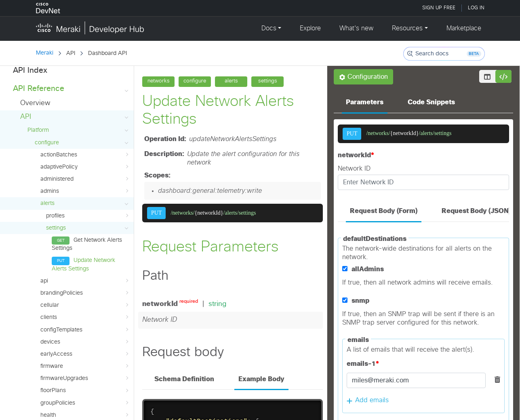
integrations (85, 339)
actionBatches (85, 67)
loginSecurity (85, 376)
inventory (85, 351)
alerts (85, 116)
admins (85, 103)
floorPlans (85, 303)
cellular (85, 217)
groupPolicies (85, 315)
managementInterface (85, 388)
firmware (85, 278)
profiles (88, 128)
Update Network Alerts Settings (83, 176)
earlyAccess (85, 266)
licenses (85, 364)
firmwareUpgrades (85, 290)
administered (85, 91)
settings (88, 140)
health (85, 327)
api (85, 193)
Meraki (45, 53)
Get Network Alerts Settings (87, 156)
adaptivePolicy (85, 79)
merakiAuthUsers (85, 400)
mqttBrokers (85, 412)
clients (85, 229)
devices (85, 254)
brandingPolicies (85, 205)
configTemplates (85, 242)
